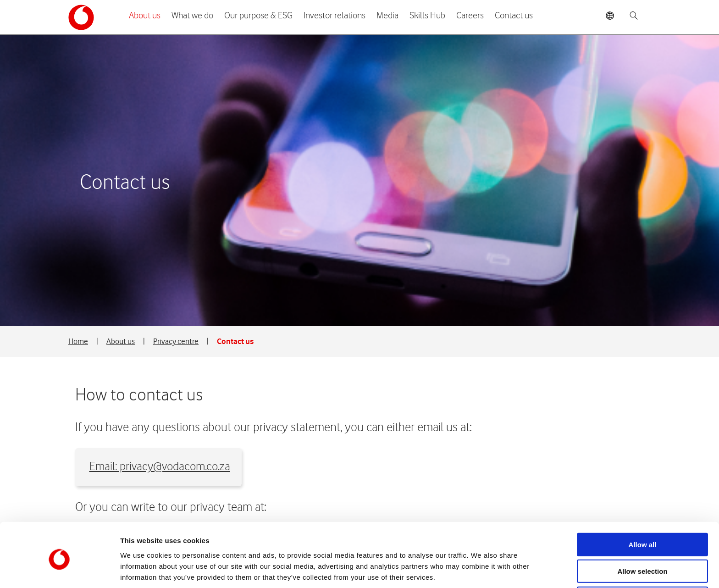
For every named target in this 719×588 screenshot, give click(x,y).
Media (387, 16)
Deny (643, 561)
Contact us (514, 16)
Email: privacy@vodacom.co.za (164, 174)
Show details (481, 570)
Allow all (643, 508)
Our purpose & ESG (258, 16)
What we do (192, 16)
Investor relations (335, 16)
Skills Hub (427, 16)
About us (145, 16)
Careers (470, 16)
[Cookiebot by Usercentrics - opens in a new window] (59, 570)
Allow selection (642, 535)
